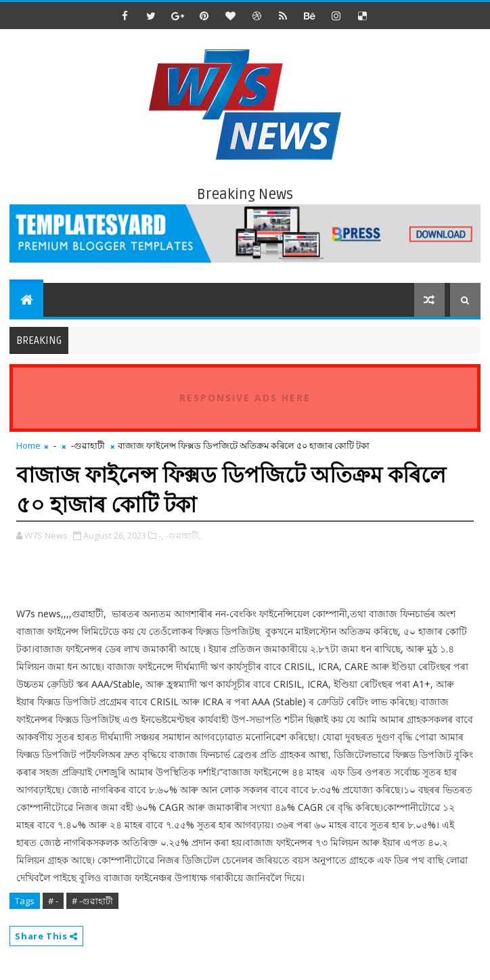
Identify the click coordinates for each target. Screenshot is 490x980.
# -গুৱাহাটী (92, 901)
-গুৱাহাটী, (183, 535)
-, (161, 535)
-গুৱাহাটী (88, 445)
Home (28, 445)
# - (53, 901)
